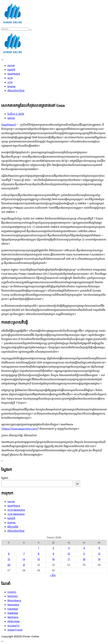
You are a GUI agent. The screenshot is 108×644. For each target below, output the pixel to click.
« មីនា (53, 575)
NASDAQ (13, 596)
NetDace (13, 617)
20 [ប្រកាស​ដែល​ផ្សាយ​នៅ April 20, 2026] (9, 565)
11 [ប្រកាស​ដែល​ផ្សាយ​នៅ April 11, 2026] (84, 554)
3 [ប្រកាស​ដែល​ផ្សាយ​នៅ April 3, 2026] (69, 548)
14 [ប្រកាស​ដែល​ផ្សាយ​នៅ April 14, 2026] (24, 559)
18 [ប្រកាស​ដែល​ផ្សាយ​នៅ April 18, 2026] (84, 559)
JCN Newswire (16, 514)
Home (11, 66)
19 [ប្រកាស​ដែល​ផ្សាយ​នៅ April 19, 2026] (99, 559)
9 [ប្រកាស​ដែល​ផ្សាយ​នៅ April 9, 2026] (53, 554)
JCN (10, 82)
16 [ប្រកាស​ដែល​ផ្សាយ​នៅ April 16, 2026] (53, 559)
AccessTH (13, 626)
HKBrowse (14, 621)
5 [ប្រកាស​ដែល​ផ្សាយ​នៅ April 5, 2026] (99, 548)
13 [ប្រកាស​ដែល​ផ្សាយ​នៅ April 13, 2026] (9, 559)
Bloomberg (14, 601)
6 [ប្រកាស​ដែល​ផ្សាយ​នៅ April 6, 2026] (9, 554)
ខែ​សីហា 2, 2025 (16, 114)
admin (11, 118)
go (77, 484)
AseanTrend (15, 630)
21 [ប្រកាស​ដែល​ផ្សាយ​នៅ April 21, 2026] (24, 565)
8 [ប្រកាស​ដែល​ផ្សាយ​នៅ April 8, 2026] (39, 554)
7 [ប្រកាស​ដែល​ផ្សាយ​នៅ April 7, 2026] (24, 554)
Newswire (13, 605)
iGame (11, 86)
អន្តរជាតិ (11, 70)
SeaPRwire (14, 74)
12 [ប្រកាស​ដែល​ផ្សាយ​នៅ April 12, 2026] (99, 554)
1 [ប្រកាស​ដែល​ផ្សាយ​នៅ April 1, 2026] (39, 548)
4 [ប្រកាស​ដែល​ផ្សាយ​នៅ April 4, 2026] (84, 548)
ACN (10, 78)
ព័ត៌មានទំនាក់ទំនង (16, 91)
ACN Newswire (16, 510)
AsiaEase (13, 613)
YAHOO (12, 592)
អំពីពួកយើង (13, 527)
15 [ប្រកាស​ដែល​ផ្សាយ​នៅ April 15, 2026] (39, 559)
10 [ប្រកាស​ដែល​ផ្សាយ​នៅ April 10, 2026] (69, 554)
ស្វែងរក (5, 478)
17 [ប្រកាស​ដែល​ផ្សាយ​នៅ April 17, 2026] (69, 559)
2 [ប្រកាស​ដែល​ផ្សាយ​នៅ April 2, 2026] (53, 548)
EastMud (13, 609)
